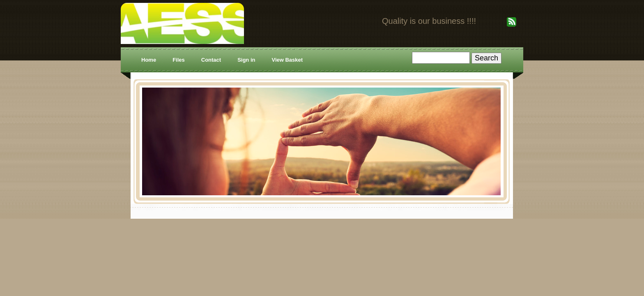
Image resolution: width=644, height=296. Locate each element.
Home (149, 60)
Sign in (246, 60)
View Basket (287, 60)
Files (179, 60)
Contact (211, 60)
